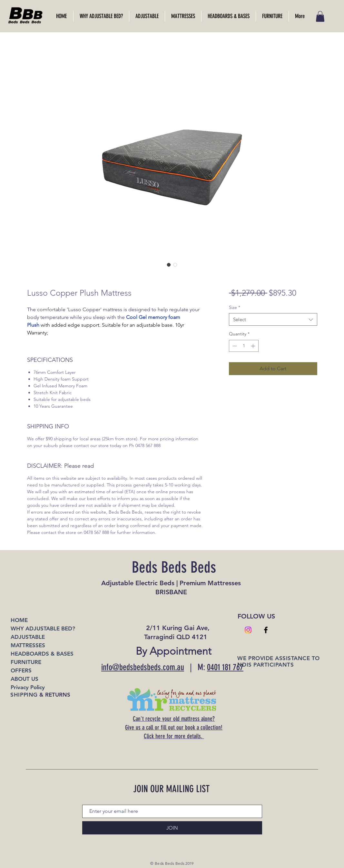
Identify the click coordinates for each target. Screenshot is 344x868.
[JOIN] (172, 828)
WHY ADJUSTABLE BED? (43, 628)
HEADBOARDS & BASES (42, 654)
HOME (19, 620)
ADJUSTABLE (28, 637)
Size (235, 307)
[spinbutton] (244, 346)
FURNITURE (26, 662)
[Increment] (254, 346)
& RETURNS (40, 695)
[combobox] (273, 319)
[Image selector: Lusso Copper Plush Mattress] (169, 265)
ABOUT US (25, 679)
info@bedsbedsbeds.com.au (143, 667)
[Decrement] (234, 346)
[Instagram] (248, 630)
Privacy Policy (28, 687)
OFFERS (21, 670)
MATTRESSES (28, 645)
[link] (320, 16)
